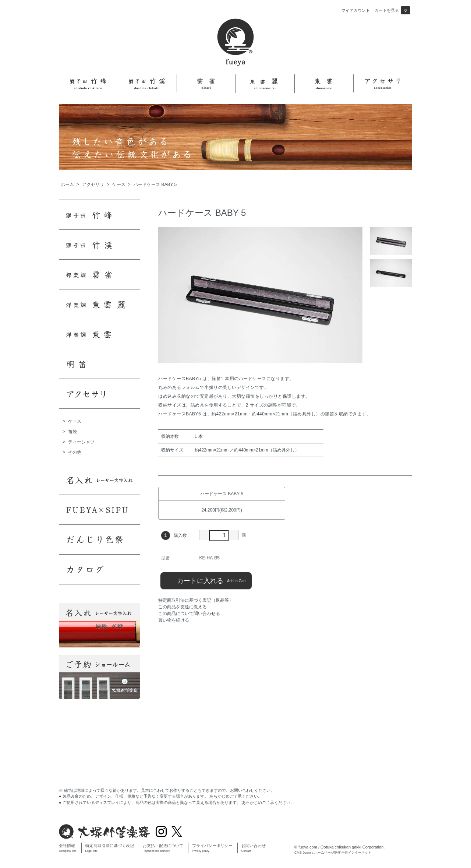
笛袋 (72, 432)
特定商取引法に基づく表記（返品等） (196, 600)
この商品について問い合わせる (189, 614)
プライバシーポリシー (212, 848)
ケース (119, 185)
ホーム (67, 185)
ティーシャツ (81, 442)
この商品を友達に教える (183, 607)
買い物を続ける (174, 620)
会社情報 (68, 848)
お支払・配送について (163, 848)
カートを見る (392, 10)
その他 (75, 452)
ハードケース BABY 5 (155, 185)
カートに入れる (206, 580)
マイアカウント (356, 10)
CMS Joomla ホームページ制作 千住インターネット (333, 853)
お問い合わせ (254, 848)
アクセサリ (93, 185)
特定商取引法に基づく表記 (110, 848)
